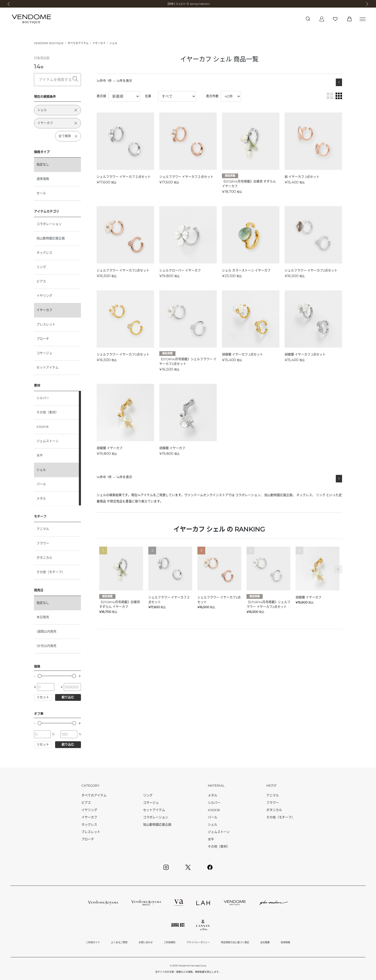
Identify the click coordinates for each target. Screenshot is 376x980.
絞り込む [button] (68, 697)
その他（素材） (48, 412)
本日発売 (43, 617)
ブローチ (43, 339)
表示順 (101, 96)
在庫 (148, 96)
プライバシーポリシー (198, 942)
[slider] (40, 676)
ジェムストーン (48, 441)
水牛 (40, 455)
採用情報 (285, 942)
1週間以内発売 (46, 632)
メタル (41, 498)
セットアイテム (48, 368)
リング (41, 267)
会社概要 (265, 942)
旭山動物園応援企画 (51, 238)
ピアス (41, 281)
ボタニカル (44, 558)
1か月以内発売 (46, 646)
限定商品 (116, 501)
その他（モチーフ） (51, 572)
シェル (113, 43)
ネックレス (44, 253)
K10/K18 (43, 427)
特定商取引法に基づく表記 (235, 942)
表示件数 (212, 96)
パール (41, 484)
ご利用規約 (170, 942)
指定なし (43, 165)
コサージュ (44, 353)
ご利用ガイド (93, 942)
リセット (43, 697)
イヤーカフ (99, 43)
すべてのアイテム (78, 43)
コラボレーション (49, 224)
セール (41, 193)
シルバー (43, 398)
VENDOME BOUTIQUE (49, 43)
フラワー (43, 543)
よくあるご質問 (119, 942)
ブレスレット (46, 324)
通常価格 (43, 179)
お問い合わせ (146, 942)
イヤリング (44, 296)
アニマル (43, 529)
